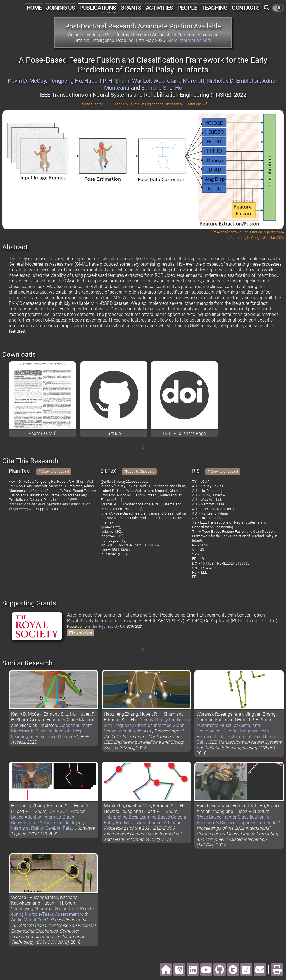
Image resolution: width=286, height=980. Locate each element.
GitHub (114, 433)
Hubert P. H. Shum (107, 81)
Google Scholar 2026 (267, 238)
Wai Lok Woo (148, 81)
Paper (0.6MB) (43, 433)
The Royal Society (105, 626)
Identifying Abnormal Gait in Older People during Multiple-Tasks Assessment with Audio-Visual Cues (52, 914)
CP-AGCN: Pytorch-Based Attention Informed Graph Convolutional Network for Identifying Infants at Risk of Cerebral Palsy (49, 820)
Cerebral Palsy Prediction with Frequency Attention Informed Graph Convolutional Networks (146, 725)
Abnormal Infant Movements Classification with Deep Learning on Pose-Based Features (52, 731)
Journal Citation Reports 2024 (261, 232)
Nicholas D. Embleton (233, 81)
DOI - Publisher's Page (184, 433)
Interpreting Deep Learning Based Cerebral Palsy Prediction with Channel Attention (146, 820)
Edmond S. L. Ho (162, 88)
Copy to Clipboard (54, 472)
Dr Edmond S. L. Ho (257, 621)
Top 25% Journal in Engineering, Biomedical (149, 104)
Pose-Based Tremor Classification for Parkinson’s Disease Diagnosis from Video (238, 820)
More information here (189, 40)
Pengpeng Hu (65, 81)
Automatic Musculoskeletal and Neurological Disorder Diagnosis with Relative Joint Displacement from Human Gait (237, 734)
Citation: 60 (198, 104)
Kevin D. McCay (27, 81)
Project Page (81, 632)
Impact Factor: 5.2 (96, 104)
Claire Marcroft (186, 81)
